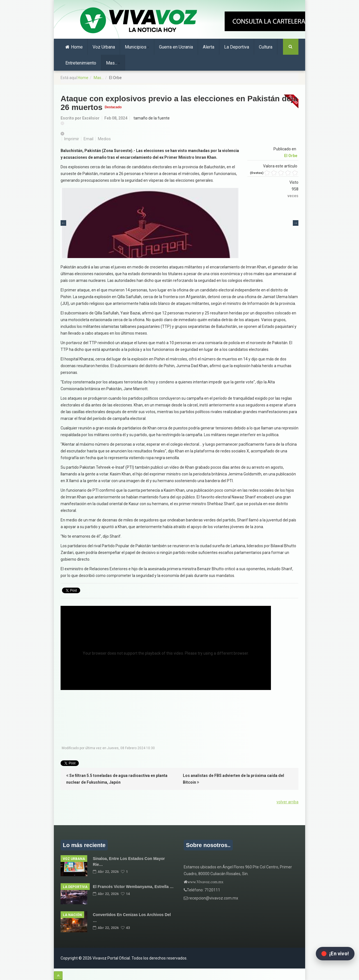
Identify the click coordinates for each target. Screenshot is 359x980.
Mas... (113, 63)
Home (74, 47)
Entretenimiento (81, 63)
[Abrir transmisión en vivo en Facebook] (335, 954)
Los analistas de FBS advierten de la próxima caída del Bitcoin (233, 779)
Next (296, 223)
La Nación (72, 915)
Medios (104, 139)
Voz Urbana (104, 47)
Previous (63, 223)
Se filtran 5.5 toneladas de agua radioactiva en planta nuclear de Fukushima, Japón (117, 779)
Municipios (137, 47)
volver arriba (287, 802)
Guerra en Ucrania (176, 47)
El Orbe (291, 156)
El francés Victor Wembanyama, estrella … (133, 887)
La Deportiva (237, 47)
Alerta (209, 47)
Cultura (266, 47)
